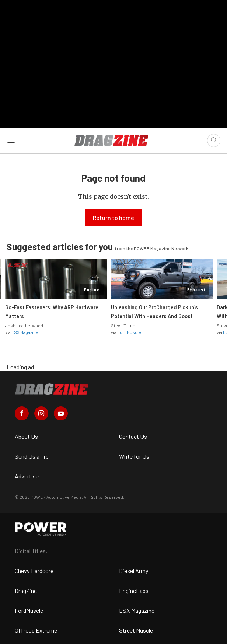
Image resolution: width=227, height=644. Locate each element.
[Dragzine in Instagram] (41, 413)
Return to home (113, 218)
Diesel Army (134, 571)
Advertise (27, 476)
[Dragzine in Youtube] (61, 413)
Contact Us (133, 436)
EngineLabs (134, 590)
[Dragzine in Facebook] (22, 413)
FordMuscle (129, 332)
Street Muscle (136, 630)
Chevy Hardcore (34, 571)
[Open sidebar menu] (11, 140)
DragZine (26, 590)
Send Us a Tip (32, 456)
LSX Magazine (25, 332)
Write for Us (134, 456)
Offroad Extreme (36, 630)
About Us (26, 436)
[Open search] (214, 140)
